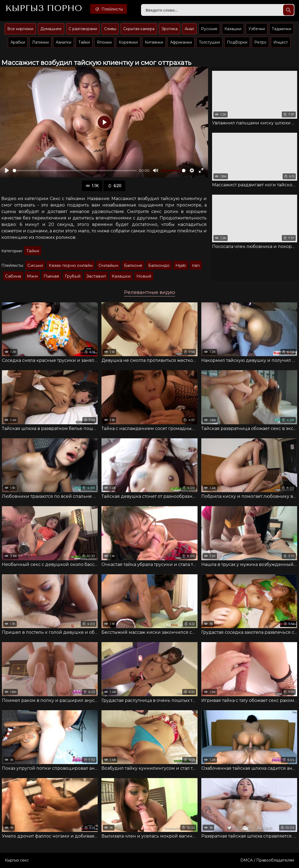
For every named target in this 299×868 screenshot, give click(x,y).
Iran (196, 265)
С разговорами (83, 29)
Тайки (84, 42)
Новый (144, 276)
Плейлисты (109, 9)
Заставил (96, 276)
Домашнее (51, 29)
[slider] (75, 171)
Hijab (181, 265)
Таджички (282, 29)
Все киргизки (20, 29)
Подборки (237, 42)
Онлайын (108, 265)
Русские (209, 29)
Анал (189, 29)
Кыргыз (44, 8)
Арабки (18, 42)
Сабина (13, 276)
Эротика (170, 29)
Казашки (233, 29)
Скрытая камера (139, 29)
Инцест (281, 42)
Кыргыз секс (17, 860)
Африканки (181, 42)
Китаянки (154, 42)
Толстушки (209, 42)
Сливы (110, 29)
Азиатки (64, 42)
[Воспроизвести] (7, 170)
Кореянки (128, 42)
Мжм (32, 276)
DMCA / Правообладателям (267, 860)
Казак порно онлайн (71, 265)
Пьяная (51, 276)
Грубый (73, 276)
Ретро (260, 42)
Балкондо (159, 265)
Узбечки (257, 29)
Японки (104, 42)
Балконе (133, 265)
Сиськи (35, 265)
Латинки (40, 42)
